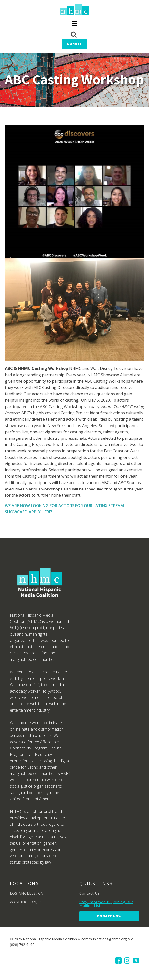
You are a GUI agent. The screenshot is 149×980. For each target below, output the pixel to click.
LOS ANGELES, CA (27, 893)
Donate (74, 44)
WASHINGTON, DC (27, 902)
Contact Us (90, 893)
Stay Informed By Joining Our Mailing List (106, 904)
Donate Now (109, 916)
